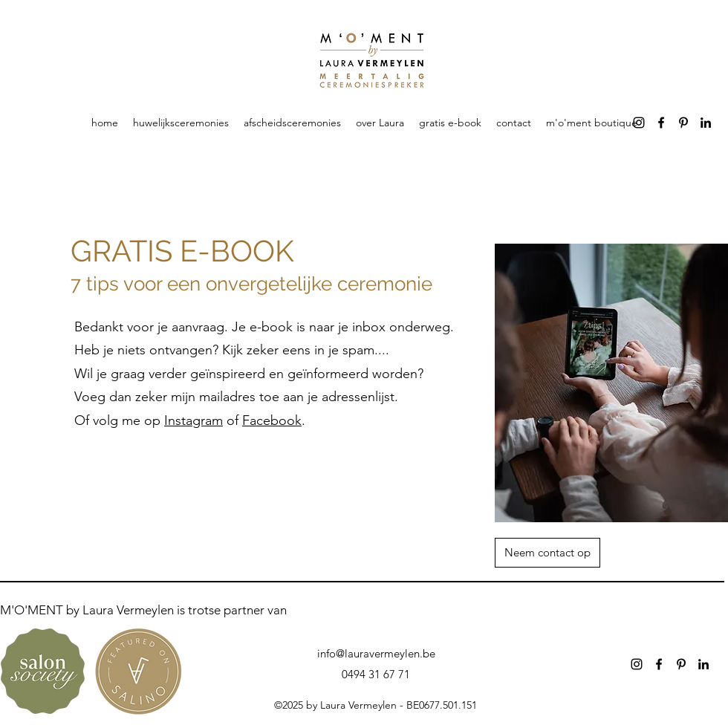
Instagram (194, 420)
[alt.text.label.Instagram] (639, 123)
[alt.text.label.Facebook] (661, 123)
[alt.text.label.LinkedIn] (706, 123)
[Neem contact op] (547, 553)
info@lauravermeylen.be (376, 653)
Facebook (272, 420)
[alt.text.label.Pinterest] (683, 123)
